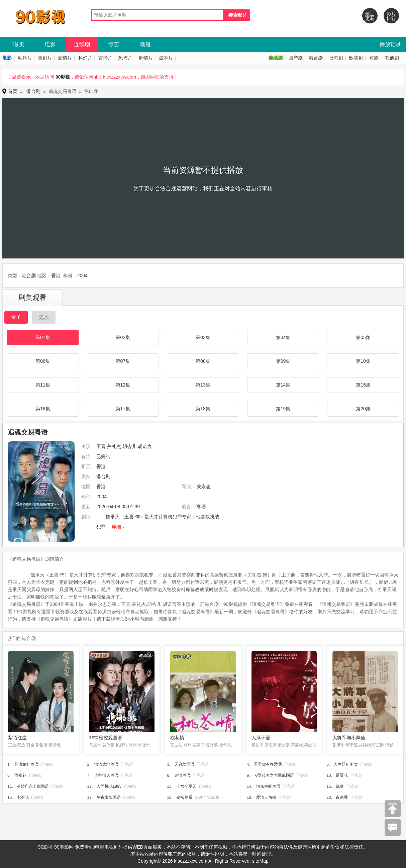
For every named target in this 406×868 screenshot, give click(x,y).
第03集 (203, 337)
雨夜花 (20, 775)
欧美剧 (356, 58)
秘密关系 (184, 797)
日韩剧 (336, 58)
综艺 (114, 44)
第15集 (363, 385)
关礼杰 (114, 446)
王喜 (101, 446)
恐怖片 (125, 58)
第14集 (283, 385)
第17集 (123, 409)
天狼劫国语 (184, 764)
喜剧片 (45, 58)
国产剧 (296, 58)
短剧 (374, 58)
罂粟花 (342, 775)
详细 (116, 527)
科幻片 (85, 58)
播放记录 (390, 44)
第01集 (43, 337)
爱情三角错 (266, 797)
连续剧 (82, 44)
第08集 (203, 361)
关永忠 (204, 486)
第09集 (283, 361)
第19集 (283, 409)
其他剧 (392, 58)
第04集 (283, 337)
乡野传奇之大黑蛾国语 (274, 775)
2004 (82, 276)
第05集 (363, 337)
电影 (50, 44)
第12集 (123, 385)
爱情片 (65, 58)
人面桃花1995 (109, 786)
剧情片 (146, 58)
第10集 (363, 361)
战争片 (166, 58)
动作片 (25, 58)
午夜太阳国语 (109, 797)
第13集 (203, 385)
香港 (56, 276)
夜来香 (342, 797)
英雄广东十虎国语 (33, 786)
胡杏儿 (129, 446)
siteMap (260, 861)
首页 (18, 44)
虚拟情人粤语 (106, 775)
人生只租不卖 (346, 764)
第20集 (363, 409)
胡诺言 (145, 446)
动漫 (145, 44)
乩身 (340, 786)
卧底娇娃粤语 (26, 764)
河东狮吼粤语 (268, 786)
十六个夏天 (186, 786)
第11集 (43, 385)
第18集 (203, 409)
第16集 (43, 409)
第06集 (43, 361)
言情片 (105, 58)
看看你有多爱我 (268, 764)
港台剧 (316, 58)
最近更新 (370, 16)
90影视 (63, 77)
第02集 (123, 337)
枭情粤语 (182, 775)
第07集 (123, 361)
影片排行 (391, 16)
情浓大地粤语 (106, 764)
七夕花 (23, 797)
